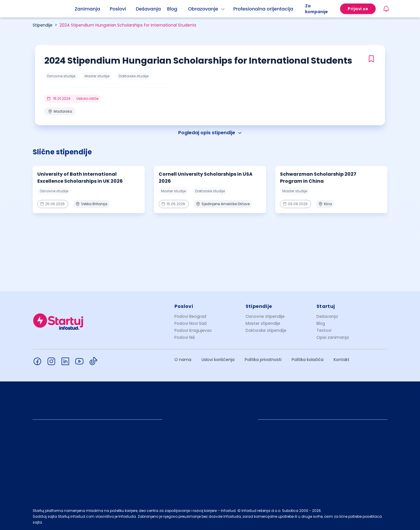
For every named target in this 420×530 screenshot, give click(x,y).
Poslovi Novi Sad (190, 323)
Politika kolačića (308, 360)
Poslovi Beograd (190, 316)
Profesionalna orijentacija (263, 9)
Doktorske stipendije (266, 330)
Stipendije (43, 25)
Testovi (324, 330)
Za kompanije (316, 9)
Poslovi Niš (185, 337)
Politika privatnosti (263, 360)
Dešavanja (327, 316)
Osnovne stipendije (265, 316)
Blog (172, 9)
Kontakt (342, 360)
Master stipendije (263, 323)
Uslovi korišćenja (218, 360)
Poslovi (118, 9)
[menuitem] (92, 9)
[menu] (190, 9)
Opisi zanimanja (333, 337)
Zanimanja (87, 9)
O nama (183, 360)
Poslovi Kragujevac (193, 330)
